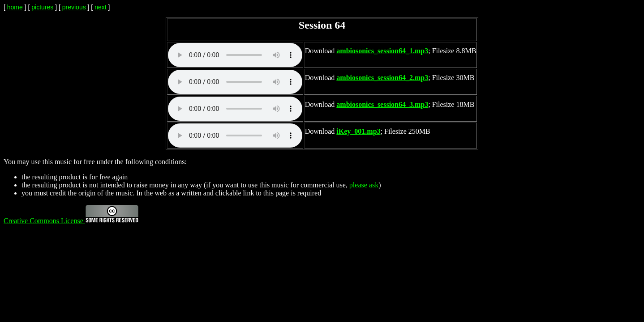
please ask (364, 185)
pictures (42, 7)
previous (74, 7)
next (100, 7)
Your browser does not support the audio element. (235, 55)
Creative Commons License (71, 221)
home (15, 7)
